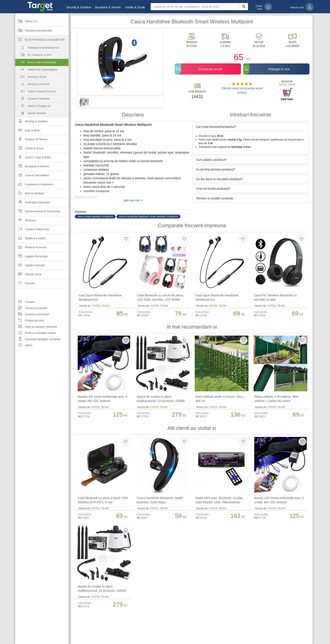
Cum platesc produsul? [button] (211, 160)
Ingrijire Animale (30, 267)
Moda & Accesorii (31, 249)
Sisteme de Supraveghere (36, 71)
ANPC (24, 346)
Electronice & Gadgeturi (40, 41)
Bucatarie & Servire (108, 7)
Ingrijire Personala (31, 258)
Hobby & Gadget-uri (33, 107)
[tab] (251, 127)
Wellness (26, 222)
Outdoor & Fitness (31, 141)
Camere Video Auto (32, 231)
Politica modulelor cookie (35, 334)
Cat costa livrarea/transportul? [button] (216, 127)
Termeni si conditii (31, 309)
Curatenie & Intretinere (34, 186)
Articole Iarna (28, 276)
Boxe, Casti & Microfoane (42, 63)
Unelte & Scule (135, 7)
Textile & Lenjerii (30, 240)
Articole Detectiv (30, 114)
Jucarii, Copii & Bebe (33, 159)
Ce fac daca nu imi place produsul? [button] (219, 179)
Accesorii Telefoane (32, 100)
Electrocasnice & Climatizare (38, 213)
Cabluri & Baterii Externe (35, 92)
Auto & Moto (28, 132)
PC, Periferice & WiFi (33, 56)
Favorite (25, 285)
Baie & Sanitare (30, 195)
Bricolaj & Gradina (79, 7)
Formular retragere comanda (38, 340)
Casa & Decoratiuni (32, 177)
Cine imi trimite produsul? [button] (213, 189)
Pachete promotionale (34, 32)
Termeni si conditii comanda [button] (215, 198)
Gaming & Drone (31, 78)
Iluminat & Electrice (32, 85)
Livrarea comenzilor (32, 315)
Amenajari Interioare (33, 204)
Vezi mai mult (133, 200)
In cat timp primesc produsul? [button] (216, 169)
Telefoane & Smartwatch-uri (37, 49)
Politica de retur (30, 321)
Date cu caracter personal (36, 327)
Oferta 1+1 (27, 23)
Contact (25, 303)
